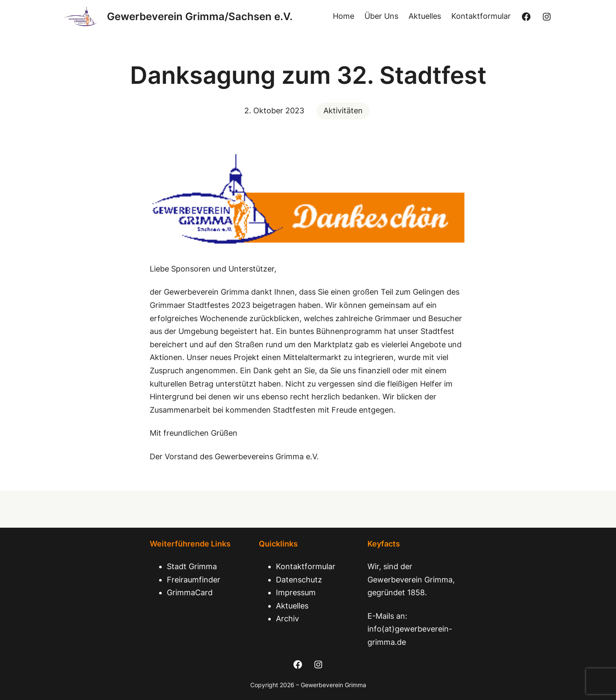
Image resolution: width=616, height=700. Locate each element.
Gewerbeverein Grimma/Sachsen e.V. (200, 16)
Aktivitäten (343, 111)
